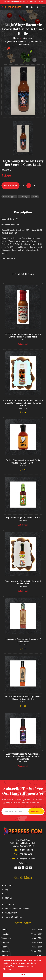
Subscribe (36, 811)
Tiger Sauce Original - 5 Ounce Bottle (23, 518)
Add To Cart (10, 186)
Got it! (23, 975)
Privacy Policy (11, 913)
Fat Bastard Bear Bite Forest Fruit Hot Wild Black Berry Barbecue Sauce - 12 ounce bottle (23, 403)
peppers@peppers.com (26, 858)
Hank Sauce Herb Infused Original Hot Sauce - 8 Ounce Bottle (23, 698)
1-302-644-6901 (25, 854)
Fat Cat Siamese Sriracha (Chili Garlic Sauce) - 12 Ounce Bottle (23, 461)
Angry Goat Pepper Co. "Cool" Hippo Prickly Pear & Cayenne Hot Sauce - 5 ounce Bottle (23, 756)
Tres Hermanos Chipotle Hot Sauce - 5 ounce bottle (23, 582)
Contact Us (9, 905)
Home (16, 38)
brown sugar (24, 197)
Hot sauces (27, 38)
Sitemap (8, 898)
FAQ (6, 894)
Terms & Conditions (13, 917)
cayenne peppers (9, 197)
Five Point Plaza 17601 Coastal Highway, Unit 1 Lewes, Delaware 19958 (23, 843)
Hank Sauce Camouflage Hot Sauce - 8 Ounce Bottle (23, 640)
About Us (9, 885)
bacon (35, 197)
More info (7, 969)
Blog (7, 890)
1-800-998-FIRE (27, 850)
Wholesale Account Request (17, 909)
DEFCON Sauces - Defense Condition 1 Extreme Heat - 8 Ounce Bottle (23, 336)
